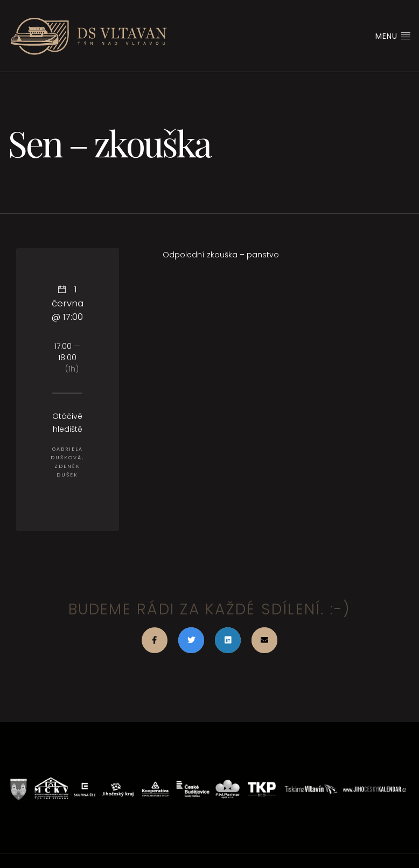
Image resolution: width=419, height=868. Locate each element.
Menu (393, 36)
